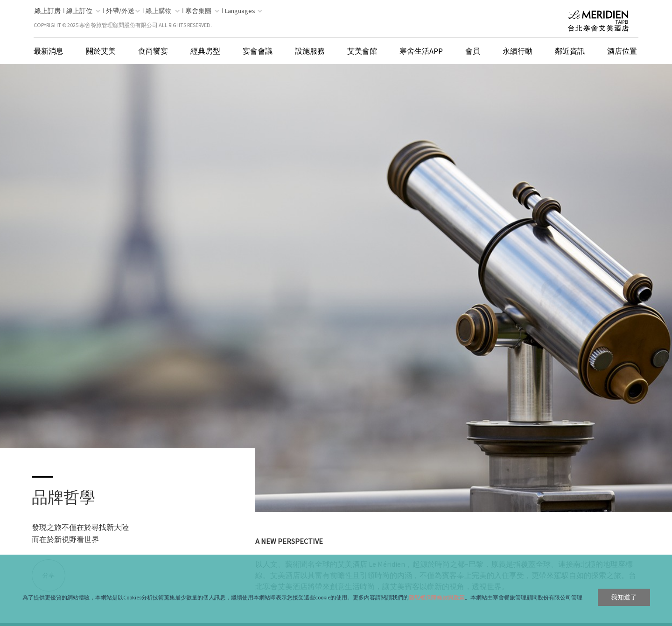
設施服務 (310, 51)
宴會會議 (258, 51)
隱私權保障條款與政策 (437, 597)
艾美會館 (362, 51)
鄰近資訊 (570, 51)
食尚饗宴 (153, 51)
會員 (473, 51)
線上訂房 (48, 11)
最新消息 (49, 51)
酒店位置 (622, 51)
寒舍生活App (421, 51)
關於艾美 (101, 51)
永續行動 (518, 51)
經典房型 (205, 51)
